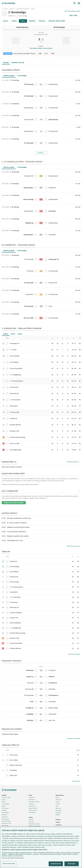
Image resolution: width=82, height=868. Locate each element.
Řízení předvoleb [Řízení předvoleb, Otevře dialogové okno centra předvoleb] (9, 864)
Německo (58, 808)
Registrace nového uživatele (14, 503)
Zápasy (33, 9)
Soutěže (5, 9)
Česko (57, 797)
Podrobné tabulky (74, 654)
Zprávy (6, 21)
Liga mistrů (5, 817)
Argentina (58, 813)
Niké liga (4, 810)
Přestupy (42, 21)
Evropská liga (5, 819)
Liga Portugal (5, 813)
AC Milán (31, 804)
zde (45, 498)
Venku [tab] (20, 334)
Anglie (57, 802)
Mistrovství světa (6, 823)
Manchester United (34, 802)
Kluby (30, 795)
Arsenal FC (32, 797)
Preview (6, 63)
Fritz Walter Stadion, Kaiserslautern (41, 48)
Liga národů (5, 825)
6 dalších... (41, 153)
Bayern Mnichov (33, 808)
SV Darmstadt (59, 27)
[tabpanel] (41, 117)
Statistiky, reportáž (18, 63)
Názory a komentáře (34, 826)
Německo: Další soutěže (58, 21)
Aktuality (31, 820)
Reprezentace (60, 795)
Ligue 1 (4, 806)
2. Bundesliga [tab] (22, 76)
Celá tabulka (76, 781)
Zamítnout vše (56, 864)
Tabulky (14, 21)
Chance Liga (5, 808)
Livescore (58, 825)
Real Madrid (32, 813)
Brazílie (58, 815)
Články (31, 817)
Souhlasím (72, 864)
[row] (41, 83)
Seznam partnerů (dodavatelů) (13, 858)
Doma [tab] (13, 334)
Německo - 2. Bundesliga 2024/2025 (19, 9)
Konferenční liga (6, 821)
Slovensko (59, 800)
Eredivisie (4, 815)
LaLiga (4, 800)
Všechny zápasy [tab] (9, 76)
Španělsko (59, 810)
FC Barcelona (32, 810)
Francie (58, 804)
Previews (31, 822)
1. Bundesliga (5, 804)
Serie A (4, 802)
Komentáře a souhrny (35, 824)
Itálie (57, 806)
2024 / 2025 (74, 15)
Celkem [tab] (6, 334)
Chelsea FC (32, 800)
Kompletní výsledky (74, 738)
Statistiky (32, 21)
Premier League (6, 797)
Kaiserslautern (22, 27)
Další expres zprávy (74, 546)
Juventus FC (32, 806)
